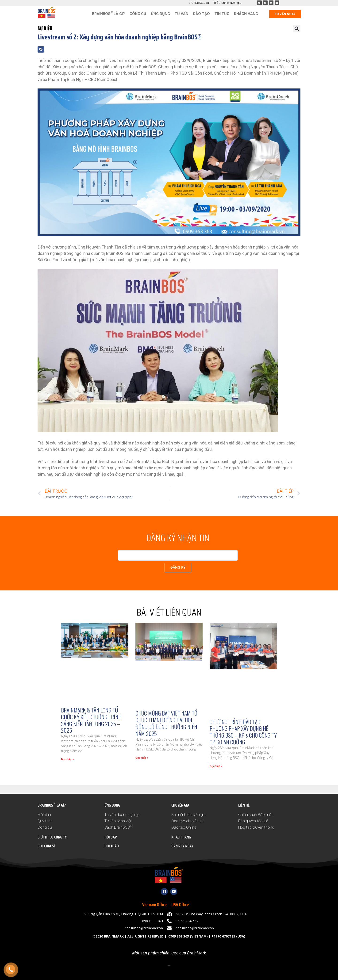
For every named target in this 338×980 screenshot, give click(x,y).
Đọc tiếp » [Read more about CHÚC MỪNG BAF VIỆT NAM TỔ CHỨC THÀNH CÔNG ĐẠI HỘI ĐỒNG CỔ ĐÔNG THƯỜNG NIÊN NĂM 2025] (142, 758)
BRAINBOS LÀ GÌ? (108, 13)
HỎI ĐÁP (111, 837)
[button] (297, 29)
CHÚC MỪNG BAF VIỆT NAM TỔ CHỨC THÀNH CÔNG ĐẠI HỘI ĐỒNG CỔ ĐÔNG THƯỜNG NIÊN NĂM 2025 (166, 723)
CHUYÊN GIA (180, 805)
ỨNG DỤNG (112, 805)
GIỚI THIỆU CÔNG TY (52, 837)
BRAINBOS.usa (199, 3)
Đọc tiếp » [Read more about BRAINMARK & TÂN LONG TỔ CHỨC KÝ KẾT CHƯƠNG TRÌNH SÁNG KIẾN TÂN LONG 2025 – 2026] (67, 759)
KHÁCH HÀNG (181, 837)
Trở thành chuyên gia (228, 3)
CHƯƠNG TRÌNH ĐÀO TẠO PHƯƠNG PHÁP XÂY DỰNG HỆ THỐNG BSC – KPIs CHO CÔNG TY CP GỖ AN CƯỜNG (243, 732)
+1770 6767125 (223, 936)
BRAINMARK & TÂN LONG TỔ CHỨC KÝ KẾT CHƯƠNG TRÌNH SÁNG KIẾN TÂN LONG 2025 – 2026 (91, 720)
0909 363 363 (178, 936)
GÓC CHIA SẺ (47, 846)
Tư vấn (181, 14)
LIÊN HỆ (244, 805)
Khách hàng (246, 14)
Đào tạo (201, 14)
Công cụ (138, 14)
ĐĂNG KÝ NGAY (182, 846)
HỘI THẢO (112, 846)
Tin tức (222, 14)
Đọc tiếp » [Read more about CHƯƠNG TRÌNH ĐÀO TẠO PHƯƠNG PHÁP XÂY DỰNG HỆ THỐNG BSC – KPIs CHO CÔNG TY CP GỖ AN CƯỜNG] (216, 766)
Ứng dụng (160, 14)
